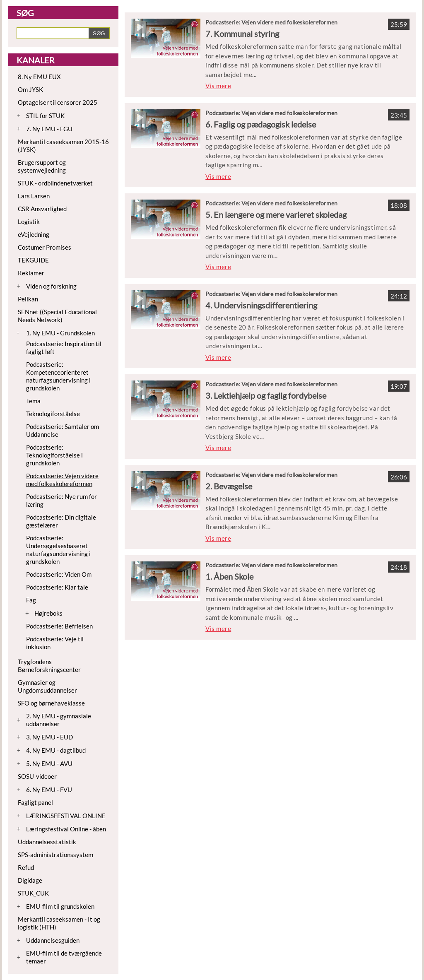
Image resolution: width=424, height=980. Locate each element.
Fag (31, 600)
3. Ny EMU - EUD (49, 737)
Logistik (29, 222)
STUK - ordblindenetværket (55, 183)
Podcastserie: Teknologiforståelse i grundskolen (54, 455)
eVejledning (34, 234)
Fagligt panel (35, 802)
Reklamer (31, 273)
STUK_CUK (33, 893)
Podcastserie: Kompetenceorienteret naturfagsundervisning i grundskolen (58, 376)
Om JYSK (30, 89)
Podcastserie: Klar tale (57, 587)
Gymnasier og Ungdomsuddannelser (47, 686)
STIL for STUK (45, 116)
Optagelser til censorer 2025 (58, 102)
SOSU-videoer (37, 776)
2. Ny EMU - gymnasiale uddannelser (59, 720)
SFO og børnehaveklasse (51, 703)
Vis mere (218, 86)
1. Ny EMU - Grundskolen (60, 333)
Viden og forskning (51, 286)
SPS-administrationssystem (55, 855)
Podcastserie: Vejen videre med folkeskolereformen (62, 480)
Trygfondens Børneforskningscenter (49, 666)
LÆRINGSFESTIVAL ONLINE (66, 816)
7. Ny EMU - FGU (49, 129)
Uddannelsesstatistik (47, 842)
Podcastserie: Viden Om (59, 574)
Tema (33, 401)
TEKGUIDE (33, 260)
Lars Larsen (34, 196)
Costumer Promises (45, 247)
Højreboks (48, 613)
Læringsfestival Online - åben (66, 829)
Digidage (30, 880)
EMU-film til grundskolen (60, 906)
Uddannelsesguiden (53, 940)
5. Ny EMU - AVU (49, 763)
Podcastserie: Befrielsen (59, 626)
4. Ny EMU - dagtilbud (56, 750)
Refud (26, 867)
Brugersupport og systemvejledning (42, 166)
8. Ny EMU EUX (39, 77)
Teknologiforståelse (53, 414)
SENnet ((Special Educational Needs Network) (57, 316)
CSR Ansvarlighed (42, 209)
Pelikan (28, 299)
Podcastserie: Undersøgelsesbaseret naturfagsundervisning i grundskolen (58, 550)
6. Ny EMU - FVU (49, 790)
